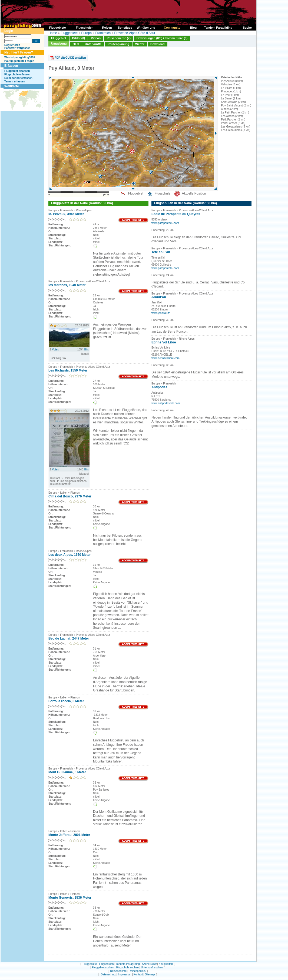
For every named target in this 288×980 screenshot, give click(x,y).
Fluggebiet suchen (103, 967)
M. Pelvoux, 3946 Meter (66, 214)
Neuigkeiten (166, 964)
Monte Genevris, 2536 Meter (70, 898)
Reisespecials (137, 971)
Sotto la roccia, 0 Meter (66, 701)
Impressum (125, 974)
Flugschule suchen (128, 967)
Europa (86, 33)
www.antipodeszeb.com (166, 403)
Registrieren (12, 45)
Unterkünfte (93, 44)
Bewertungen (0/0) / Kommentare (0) (162, 38)
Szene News (150, 964)
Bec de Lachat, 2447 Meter (69, 638)
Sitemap (150, 974)
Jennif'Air (159, 297)
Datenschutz (108, 974)
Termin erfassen (15, 81)
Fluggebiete (69, 33)
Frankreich (103, 33)
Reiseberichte (118, 971)
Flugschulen (106, 964)
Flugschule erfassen (17, 74)
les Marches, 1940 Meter (67, 285)
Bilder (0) (79, 38)
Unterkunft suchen (152, 967)
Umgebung (59, 44)
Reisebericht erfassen (18, 78)
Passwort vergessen (17, 48)
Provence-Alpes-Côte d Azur (135, 33)
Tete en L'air (161, 252)
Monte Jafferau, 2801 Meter (69, 835)
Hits (86, 349)
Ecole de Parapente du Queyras (176, 214)
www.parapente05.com (165, 223)
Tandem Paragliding (128, 964)
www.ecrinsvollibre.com (165, 358)
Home (53, 33)
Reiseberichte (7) (119, 38)
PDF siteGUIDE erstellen (70, 58)
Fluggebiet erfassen (17, 71)
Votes (55, 349)
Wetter (140, 44)
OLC (76, 44)
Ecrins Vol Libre (164, 342)
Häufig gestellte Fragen (19, 61)
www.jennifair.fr (160, 313)
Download (158, 44)
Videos (96, 38)
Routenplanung (118, 44)
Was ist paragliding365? (20, 57)
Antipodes (159, 387)
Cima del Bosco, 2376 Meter (70, 496)
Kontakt (138, 974)
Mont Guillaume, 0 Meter (67, 772)
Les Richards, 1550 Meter (68, 370)
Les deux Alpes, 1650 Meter (69, 555)
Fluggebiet (59, 38)
